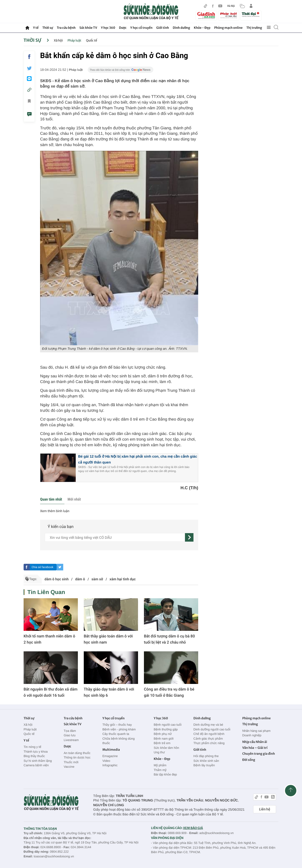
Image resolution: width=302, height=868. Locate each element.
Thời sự (48, 28)
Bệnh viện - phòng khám (119, 729)
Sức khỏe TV (88, 28)
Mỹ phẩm (160, 765)
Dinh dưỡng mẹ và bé (208, 725)
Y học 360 (108, 28)
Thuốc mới (71, 762)
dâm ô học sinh (56, 579)
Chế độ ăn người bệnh (209, 734)
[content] (115, 537)
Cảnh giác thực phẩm (208, 739)
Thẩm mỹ (160, 770)
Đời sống (249, 760)
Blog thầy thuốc (34, 756)
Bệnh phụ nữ (163, 734)
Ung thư (159, 752)
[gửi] (189, 537)
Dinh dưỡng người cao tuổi (212, 729)
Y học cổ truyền (141, 28)
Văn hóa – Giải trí (255, 748)
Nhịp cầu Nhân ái (255, 742)
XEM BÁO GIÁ (193, 828)
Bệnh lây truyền (204, 765)
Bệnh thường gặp (166, 729)
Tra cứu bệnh (66, 28)
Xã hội (58, 40)
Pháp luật (74, 40)
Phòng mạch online (228, 28)
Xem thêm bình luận (55, 511)
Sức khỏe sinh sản (206, 761)
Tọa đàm (70, 731)
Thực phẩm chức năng (209, 743)
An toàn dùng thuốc (77, 753)
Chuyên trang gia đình (259, 754)
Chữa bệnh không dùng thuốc (119, 741)
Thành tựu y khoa (36, 752)
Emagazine (110, 756)
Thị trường (254, 28)
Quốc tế (92, 40)
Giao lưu (70, 735)
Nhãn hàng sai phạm (256, 731)
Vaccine (69, 767)
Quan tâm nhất (51, 499)
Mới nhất (74, 499)
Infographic (110, 765)
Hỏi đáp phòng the (206, 756)
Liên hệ (265, 809)
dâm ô (80, 579)
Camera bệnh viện (36, 765)
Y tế (36, 28)
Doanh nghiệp (252, 735)
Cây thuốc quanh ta (116, 734)
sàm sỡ (97, 579)
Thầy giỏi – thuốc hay (117, 725)
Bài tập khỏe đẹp (165, 774)
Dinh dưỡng (181, 28)
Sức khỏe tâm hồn (166, 748)
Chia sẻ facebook (42, 567)
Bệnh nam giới (164, 739)
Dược (123, 28)
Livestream (71, 740)
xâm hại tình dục (123, 579)
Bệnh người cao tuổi (168, 725)
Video (106, 761)
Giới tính (163, 28)
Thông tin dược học (77, 757)
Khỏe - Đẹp (202, 28)
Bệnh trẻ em (162, 743)
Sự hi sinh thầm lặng (38, 761)
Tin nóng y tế (32, 747)
